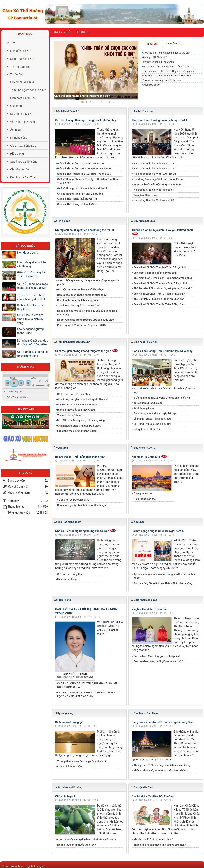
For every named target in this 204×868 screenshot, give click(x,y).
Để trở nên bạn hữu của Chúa (158, 62)
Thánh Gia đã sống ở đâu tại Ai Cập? (78, 305)
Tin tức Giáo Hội (20, 67)
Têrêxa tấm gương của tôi (148, 403)
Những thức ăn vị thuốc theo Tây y (77, 845)
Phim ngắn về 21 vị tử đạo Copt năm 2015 (81, 325)
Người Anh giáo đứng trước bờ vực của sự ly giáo (85, 320)
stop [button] (28, 383)
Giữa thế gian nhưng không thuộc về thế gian (82, 96)
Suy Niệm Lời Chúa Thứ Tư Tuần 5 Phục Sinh (159, 294)
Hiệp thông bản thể (145, 499)
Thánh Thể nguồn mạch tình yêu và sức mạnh (160, 845)
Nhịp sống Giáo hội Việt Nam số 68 (154, 200)
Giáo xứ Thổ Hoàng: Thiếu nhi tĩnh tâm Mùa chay (162, 351)
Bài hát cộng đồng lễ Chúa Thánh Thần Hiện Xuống (163, 583)
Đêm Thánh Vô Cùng (18, 397)
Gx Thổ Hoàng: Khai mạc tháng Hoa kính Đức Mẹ (86, 120)
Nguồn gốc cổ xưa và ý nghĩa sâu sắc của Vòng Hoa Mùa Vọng (87, 313)
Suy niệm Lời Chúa (22, 82)
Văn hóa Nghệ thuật (23, 122)
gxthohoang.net (37, 866)
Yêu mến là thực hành (70, 415)
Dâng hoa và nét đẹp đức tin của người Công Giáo (163, 722)
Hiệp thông (17, 154)
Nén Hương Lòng (67, 579)
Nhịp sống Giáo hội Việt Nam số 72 (154, 163)
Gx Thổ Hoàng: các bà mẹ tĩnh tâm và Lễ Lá (82, 188)
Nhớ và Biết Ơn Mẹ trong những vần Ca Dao (166, 67)
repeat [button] (41, 381)
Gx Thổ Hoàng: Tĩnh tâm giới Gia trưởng (80, 194)
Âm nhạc (16, 130)
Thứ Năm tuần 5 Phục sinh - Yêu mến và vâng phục (163, 278)
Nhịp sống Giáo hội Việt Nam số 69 (154, 190)
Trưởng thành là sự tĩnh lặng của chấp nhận (82, 761)
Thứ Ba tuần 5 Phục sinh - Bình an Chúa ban (159, 299)
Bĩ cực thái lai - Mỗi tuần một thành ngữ (80, 457)
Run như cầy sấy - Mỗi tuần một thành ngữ (82, 505)
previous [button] (7, 383)
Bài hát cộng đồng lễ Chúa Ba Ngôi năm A (158, 531)
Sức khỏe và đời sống (24, 162)
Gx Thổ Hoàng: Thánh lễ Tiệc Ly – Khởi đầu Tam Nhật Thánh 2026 (88, 181)
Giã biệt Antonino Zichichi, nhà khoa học (80, 290)
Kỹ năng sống (19, 138)
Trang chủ (62, 32)
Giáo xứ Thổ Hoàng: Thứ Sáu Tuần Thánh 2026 (84, 174)
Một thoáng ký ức (144, 408)
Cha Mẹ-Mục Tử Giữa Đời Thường (153, 796)
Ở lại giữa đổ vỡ (151, 85)
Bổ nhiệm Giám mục (145, 195)
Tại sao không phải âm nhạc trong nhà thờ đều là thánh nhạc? (165, 576)
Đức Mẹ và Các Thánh (24, 177)
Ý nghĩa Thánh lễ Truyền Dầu (150, 609)
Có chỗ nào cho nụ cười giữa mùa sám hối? (159, 661)
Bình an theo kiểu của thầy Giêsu (76, 410)
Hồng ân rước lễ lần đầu (148, 429)
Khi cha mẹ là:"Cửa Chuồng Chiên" (153, 839)
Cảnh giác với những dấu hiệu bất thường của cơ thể (88, 839)
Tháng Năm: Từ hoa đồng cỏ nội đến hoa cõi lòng (162, 765)
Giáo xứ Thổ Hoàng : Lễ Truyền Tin (77, 199)
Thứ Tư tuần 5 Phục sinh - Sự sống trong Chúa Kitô (163, 288)
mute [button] (34, 385)
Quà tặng (16, 106)
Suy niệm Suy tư (20, 114)
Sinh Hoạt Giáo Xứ (22, 59)
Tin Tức (10, 43)
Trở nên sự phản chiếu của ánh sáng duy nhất (31, 297)
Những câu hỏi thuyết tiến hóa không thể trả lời (84, 230)
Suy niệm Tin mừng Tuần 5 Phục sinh (163, 80)
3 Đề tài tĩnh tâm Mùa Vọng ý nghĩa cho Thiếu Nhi (162, 398)
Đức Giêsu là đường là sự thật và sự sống (81, 420)
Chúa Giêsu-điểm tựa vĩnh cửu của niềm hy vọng (30, 319)
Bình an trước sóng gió (69, 722)
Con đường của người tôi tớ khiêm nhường (32, 354)
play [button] (14, 383)
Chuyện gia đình (20, 169)
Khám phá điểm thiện (70, 767)
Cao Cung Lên (15, 391)
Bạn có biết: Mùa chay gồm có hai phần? (157, 656)
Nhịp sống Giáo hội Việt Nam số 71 (154, 169)
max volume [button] (48, 385)
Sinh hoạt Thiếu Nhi (22, 98)
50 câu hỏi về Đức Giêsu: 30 (73, 500)
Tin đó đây (17, 74)
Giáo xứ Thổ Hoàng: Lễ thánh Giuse (77, 204)
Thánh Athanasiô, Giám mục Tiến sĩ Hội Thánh (160, 771)
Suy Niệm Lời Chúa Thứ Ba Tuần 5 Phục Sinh (159, 304)
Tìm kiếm (82, 32)
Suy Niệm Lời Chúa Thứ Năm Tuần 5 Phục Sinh (161, 283)
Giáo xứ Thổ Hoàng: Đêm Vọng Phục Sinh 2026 (84, 169)
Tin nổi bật (151, 44)
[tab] (152, 43)
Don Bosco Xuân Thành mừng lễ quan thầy (82, 295)
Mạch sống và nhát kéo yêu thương (77, 405)
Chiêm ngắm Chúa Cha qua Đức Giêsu (79, 426)
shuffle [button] (47, 381)
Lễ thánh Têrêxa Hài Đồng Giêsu (152, 419)
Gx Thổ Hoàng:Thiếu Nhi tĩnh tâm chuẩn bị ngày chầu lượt (164, 390)
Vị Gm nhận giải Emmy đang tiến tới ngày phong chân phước (88, 282)
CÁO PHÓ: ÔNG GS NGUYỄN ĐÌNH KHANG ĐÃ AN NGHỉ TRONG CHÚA (87, 685)
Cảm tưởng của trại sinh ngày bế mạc (155, 413)
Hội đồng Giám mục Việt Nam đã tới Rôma (158, 179)
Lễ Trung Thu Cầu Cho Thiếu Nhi (152, 424)
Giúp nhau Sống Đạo (23, 146)
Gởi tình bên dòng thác (70, 574)
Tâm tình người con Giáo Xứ (28, 90)
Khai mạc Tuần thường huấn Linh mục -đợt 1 (159, 120)
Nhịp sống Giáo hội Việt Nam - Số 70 (155, 174)
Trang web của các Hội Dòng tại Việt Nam (158, 184)
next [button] (21, 383)
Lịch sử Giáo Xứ (20, 51)
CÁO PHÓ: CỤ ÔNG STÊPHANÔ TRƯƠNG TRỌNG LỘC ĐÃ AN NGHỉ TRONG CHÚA (86, 694)
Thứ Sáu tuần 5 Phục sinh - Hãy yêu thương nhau (169, 71)
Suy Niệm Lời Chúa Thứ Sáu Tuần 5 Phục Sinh (167, 76)
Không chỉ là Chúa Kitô (155, 57)
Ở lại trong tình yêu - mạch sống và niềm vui (82, 399)
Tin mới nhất (173, 43)
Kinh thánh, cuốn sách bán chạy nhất (78, 300)
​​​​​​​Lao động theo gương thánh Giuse (77, 431)
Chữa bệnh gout (65, 796)
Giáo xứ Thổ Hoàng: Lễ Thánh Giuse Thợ (80, 163)
